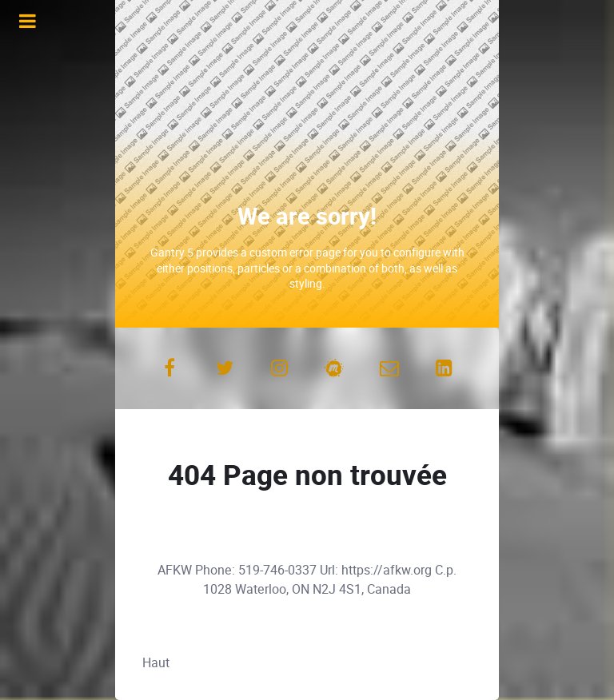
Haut (156, 663)
